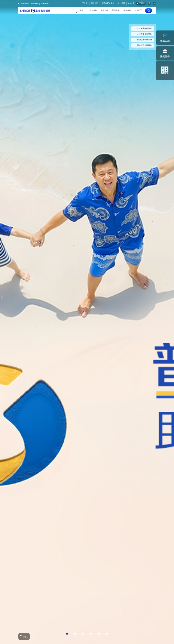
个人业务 (93, 10)
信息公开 (138, 10)
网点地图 (95, 3)
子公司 (85, 3)
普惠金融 (116, 10)
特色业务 (127, 10)
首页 (82, 10)
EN (154, 3)
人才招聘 (121, 3)
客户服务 (45, 3)
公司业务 (105, 10)
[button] (67, 634)
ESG (130, 3)
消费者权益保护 (108, 3)
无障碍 (141, 3)
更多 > (28, 637)
